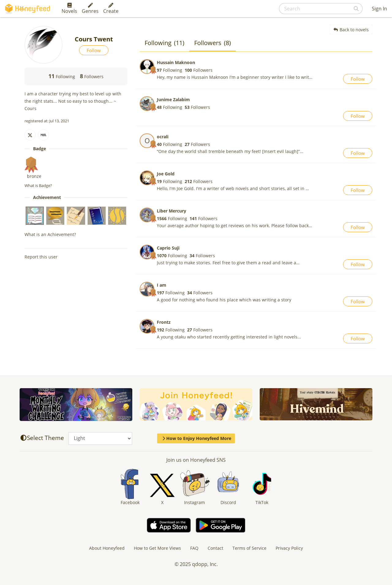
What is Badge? (38, 185)
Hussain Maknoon (176, 62)
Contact (215, 548)
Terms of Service (249, 548)
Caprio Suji (168, 248)
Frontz (164, 322)
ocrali (163, 137)
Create (111, 9)
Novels (69, 9)
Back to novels (351, 30)
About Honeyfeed (107, 548)
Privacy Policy (289, 548)
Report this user (41, 257)
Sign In (379, 9)
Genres (90, 9)
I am (162, 285)
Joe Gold (166, 174)
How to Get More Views (157, 548)
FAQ (194, 548)
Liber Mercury (171, 211)
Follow (94, 50)
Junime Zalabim (173, 99)
